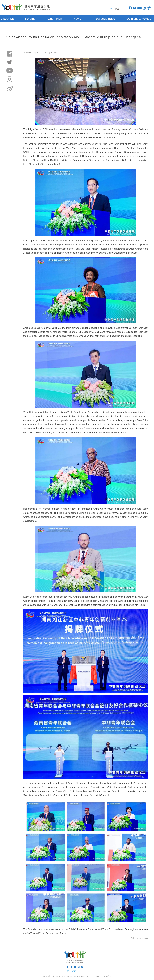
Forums (30, 19)
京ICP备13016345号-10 (103, 976)
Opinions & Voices (139, 19)
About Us (8, 19)
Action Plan (54, 19)
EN (111, 9)
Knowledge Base (104, 19)
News (77, 19)
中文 (117, 9)
